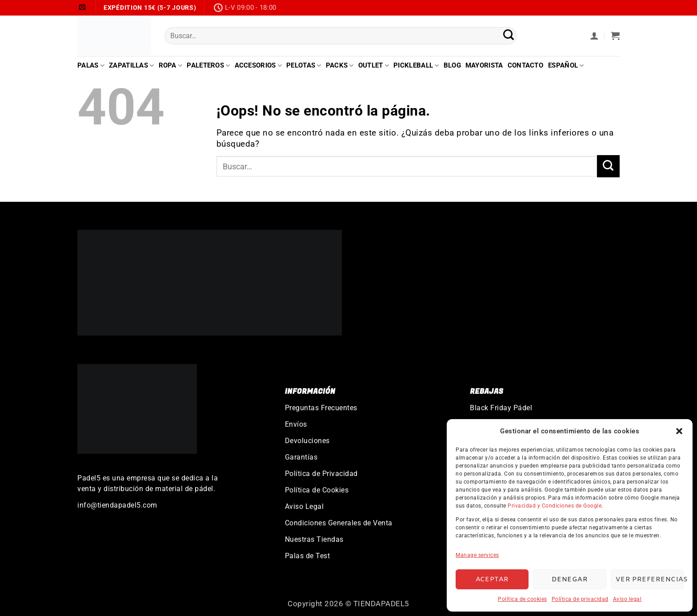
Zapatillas (132, 66)
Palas (91, 66)
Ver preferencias (650, 580)
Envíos (296, 424)
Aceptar (492, 580)
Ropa (171, 66)
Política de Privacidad (321, 474)
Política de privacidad (580, 599)
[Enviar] (509, 36)
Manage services (477, 555)
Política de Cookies (317, 490)
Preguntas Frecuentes (321, 408)
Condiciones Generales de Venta (339, 523)
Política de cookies (523, 599)
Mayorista (484, 65)
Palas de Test (308, 556)
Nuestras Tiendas (314, 539)
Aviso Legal (304, 506)
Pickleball (416, 66)
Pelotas (304, 66)
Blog (452, 65)
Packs (340, 66)
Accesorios (258, 66)
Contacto (525, 65)
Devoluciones (307, 441)
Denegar (570, 580)
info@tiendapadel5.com (117, 505)
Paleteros (208, 66)
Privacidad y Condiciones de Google (555, 506)
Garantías (301, 457)
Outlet (374, 66)
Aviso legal (627, 599)
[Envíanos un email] (82, 8)
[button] (679, 431)
